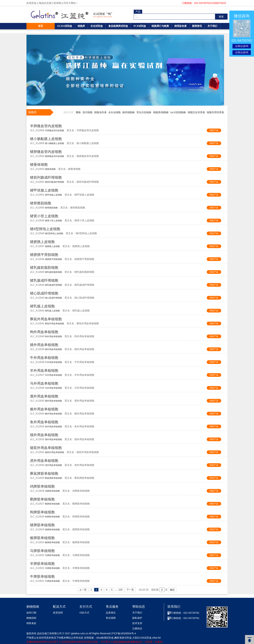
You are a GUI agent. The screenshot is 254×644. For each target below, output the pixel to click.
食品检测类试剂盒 (118, 26)
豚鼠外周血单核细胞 (46, 319)
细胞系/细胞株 (161, 112)
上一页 (83, 590)
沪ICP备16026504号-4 (123, 633)
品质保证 (111, 613)
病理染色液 (180, 26)
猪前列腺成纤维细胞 (46, 177)
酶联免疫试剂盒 (123, 638)
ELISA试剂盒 (65, 26)
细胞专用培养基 (215, 112)
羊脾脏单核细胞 (42, 564)
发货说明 (58, 613)
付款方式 (84, 613)
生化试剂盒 (97, 26)
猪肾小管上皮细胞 (44, 216)
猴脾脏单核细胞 (42, 538)
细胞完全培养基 (196, 112)
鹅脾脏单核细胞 (42, 499)
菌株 (78, 112)
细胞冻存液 (100, 112)
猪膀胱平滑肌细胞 (44, 255)
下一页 (130, 590)
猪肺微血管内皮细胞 (46, 152)
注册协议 (137, 629)
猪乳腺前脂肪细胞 (44, 268)
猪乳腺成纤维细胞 (44, 280)
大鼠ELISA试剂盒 (142, 638)
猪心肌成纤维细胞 (44, 293)
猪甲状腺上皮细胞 (44, 190)
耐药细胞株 (129, 112)
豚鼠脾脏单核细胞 (44, 473)
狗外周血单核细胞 (44, 332)
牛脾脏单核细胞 (42, 576)
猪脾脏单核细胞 (42, 525)
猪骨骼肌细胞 (41, 203)
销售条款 (31, 623)
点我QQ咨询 (242, 46)
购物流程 (31, 618)
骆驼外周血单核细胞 (46, 448)
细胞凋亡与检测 (160, 26)
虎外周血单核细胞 (44, 461)
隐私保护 (137, 618)
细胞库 (81, 26)
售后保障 (111, 618)
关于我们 (212, 26)
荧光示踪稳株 (144, 112)
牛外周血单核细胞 (44, 358)
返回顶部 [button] (250, 640)
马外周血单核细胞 (44, 383)
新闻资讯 (197, 26)
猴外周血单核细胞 (44, 409)
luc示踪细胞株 (178, 112)
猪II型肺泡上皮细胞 (45, 229)
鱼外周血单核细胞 (44, 422)
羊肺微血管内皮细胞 (46, 126)
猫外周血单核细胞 (44, 435)
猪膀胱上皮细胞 (42, 242)
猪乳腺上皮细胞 (42, 306)
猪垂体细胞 (39, 165)
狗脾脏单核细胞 (42, 512)
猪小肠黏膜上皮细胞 (46, 139)
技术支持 (137, 623)
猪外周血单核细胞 (44, 345)
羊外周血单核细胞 (44, 370)
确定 (172, 590)
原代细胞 (87, 112)
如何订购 (31, 613)
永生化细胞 (114, 112)
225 (120, 590)
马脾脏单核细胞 (42, 551)
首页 (41, 26)
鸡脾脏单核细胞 (42, 486)
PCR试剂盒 (140, 26)
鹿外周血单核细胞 (44, 396)
